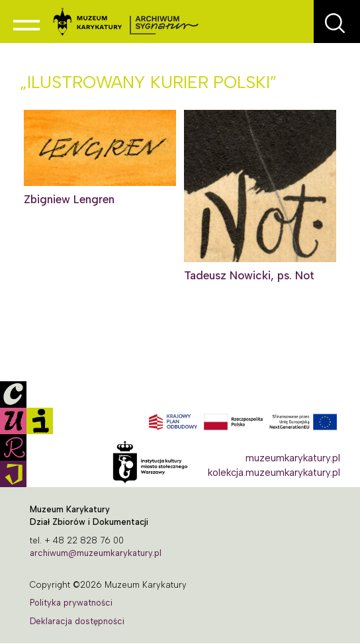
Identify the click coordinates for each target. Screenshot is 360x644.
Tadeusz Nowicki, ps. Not (249, 275)
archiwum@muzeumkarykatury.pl (96, 553)
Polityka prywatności (71, 603)
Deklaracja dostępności (77, 621)
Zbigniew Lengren (69, 199)
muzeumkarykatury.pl (293, 458)
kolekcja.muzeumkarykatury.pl (274, 473)
